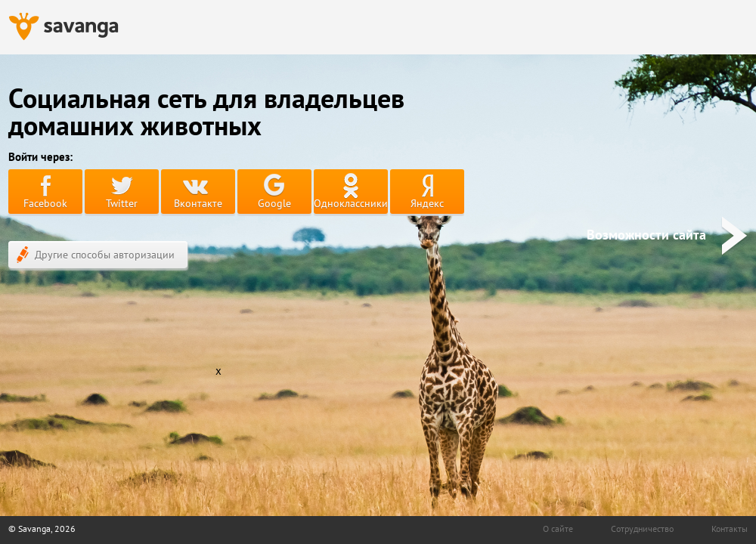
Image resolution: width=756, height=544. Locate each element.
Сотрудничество (642, 529)
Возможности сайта (667, 235)
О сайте (558, 529)
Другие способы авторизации (96, 255)
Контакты (730, 529)
